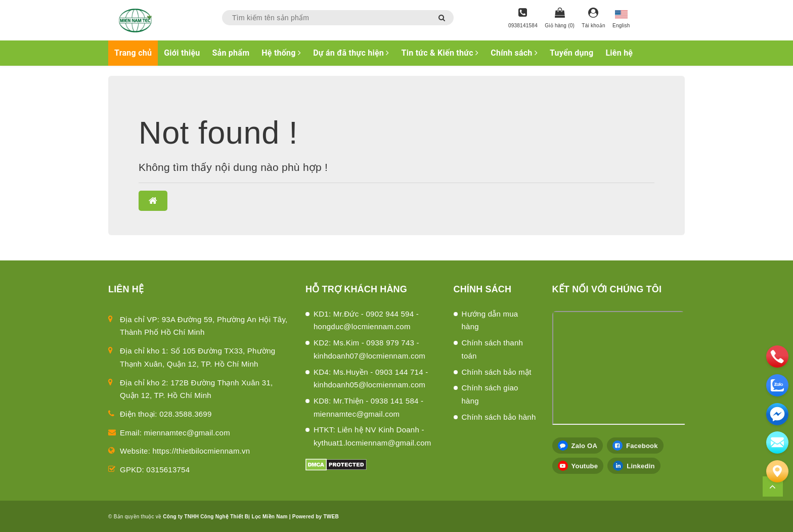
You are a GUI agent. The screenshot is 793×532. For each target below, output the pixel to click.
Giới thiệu (182, 53)
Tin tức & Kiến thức (440, 53)
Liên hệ (619, 53)
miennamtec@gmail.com (187, 433)
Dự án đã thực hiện (351, 53)
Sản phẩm (231, 53)
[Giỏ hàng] (560, 19)
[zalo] (777, 385)
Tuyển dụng (571, 53)
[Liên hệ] (777, 471)
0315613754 (168, 470)
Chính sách (514, 53)
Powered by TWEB (316, 517)
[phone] (777, 357)
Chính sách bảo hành (499, 417)
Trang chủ (133, 53)
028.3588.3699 (185, 414)
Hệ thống (281, 53)
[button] (153, 201)
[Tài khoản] (593, 19)
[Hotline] (523, 19)
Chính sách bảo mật (497, 372)
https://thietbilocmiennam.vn (202, 451)
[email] (777, 414)
